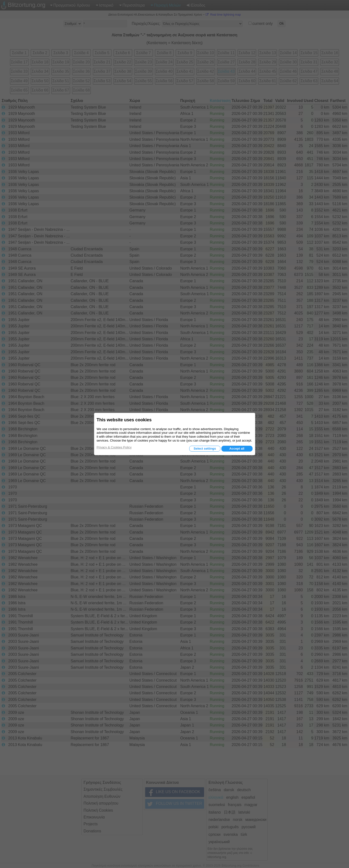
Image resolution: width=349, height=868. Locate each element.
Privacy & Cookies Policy (114, 447)
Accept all (237, 449)
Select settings (205, 449)
